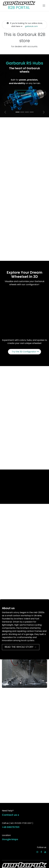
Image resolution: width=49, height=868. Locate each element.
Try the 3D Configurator (25, 352)
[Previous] (5, 112)
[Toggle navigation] (44, 6)
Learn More (24, 93)
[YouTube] (45, 852)
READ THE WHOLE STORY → (21, 647)
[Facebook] (41, 852)
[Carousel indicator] (18, 112)
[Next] (44, 112)
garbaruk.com (31, 26)
